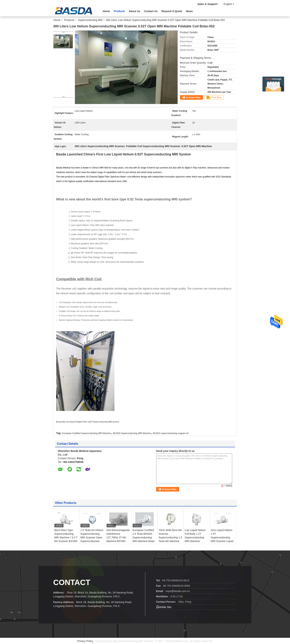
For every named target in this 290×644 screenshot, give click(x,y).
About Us (134, 11)
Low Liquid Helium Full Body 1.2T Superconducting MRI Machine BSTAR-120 (195, 537)
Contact (72, 582)
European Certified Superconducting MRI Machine (87, 433)
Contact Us (151, 11)
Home (106, 11)
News (189, 11)
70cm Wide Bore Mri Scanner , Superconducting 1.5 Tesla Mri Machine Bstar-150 (170, 537)
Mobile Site (164, 607)
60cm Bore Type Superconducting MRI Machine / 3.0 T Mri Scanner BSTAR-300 (66, 537)
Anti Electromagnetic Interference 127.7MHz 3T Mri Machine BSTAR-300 (118, 537)
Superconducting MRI (90, 20)
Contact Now (193, 97)
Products (119, 11)
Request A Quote (172, 11)
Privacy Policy (85, 641)
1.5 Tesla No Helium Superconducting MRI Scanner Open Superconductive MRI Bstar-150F (92, 537)
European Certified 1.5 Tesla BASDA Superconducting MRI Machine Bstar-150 (144, 537)
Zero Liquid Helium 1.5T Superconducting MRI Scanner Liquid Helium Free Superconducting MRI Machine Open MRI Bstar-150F (222, 543)
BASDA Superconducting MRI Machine (132, 433)
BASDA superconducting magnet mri (171, 433)
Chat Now (214, 97)
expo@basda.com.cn (178, 591)
